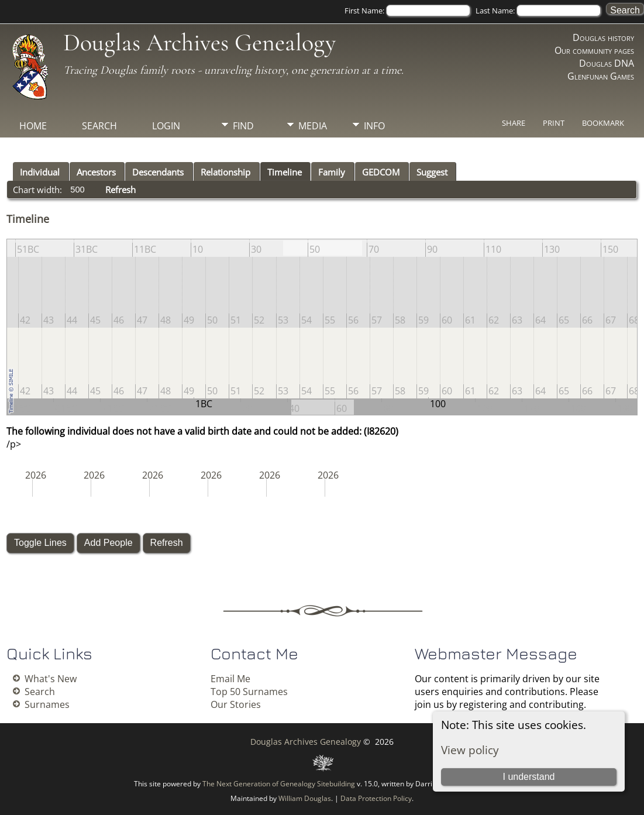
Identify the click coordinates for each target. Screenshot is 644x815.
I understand (529, 777)
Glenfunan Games (601, 76)
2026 (36, 475)
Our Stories (236, 704)
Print (554, 123)
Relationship (225, 172)
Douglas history (603, 37)
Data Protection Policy (376, 798)
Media (313, 126)
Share (514, 123)
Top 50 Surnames (249, 692)
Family (332, 172)
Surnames (47, 704)
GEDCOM (381, 172)
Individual (40, 172)
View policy (470, 750)
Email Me (230, 679)
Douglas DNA (607, 63)
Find (243, 126)
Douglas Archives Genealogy (199, 42)
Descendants (158, 172)
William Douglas (305, 798)
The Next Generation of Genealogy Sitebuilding (279, 784)
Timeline (285, 172)
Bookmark (603, 123)
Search (99, 126)
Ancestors (96, 172)
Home (33, 126)
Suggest (432, 172)
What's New (51, 679)
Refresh (120, 190)
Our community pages (594, 50)
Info (374, 126)
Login (166, 126)
